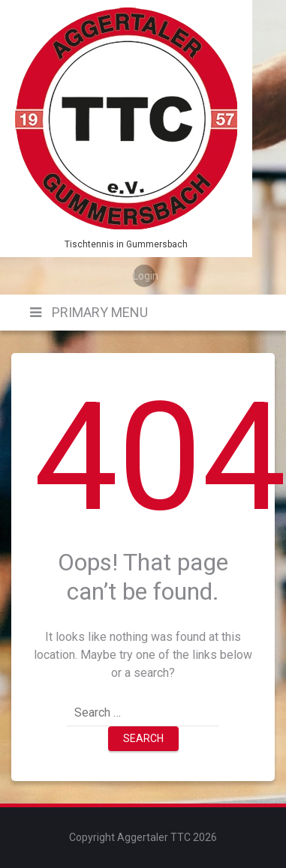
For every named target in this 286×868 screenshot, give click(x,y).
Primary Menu (98, 312)
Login (144, 276)
